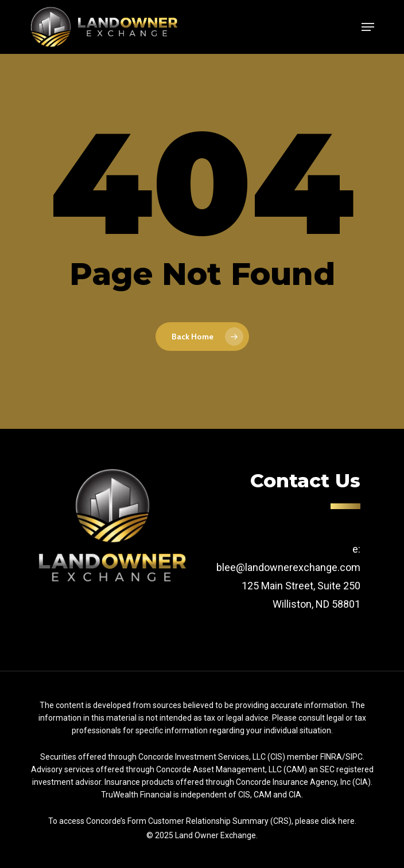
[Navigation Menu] (368, 27)
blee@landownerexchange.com (288, 567)
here (346, 821)
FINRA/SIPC (341, 757)
